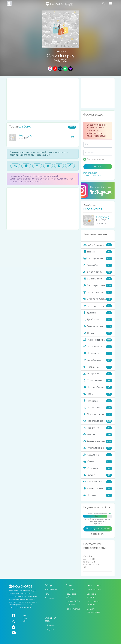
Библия (98, 252)
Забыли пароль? (92, 176)
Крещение (98, 367)
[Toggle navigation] (111, 3)
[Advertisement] (43, 99)
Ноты (47, 594)
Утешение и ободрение (98, 482)
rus (24, 615)
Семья (98, 462)
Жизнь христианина (98, 340)
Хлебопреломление (98, 489)
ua (24, 621)
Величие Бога (98, 279)
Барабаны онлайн (92, 596)
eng (25, 618)
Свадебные (98, 455)
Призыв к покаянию (98, 414)
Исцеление (98, 353)
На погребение (98, 387)
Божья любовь (98, 272)
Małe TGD (61, 61)
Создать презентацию (93, 611)
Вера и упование (98, 286)
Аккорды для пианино (93, 603)
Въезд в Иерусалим (98, 306)
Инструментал (98, 347)
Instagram (50, 625)
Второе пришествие (98, 299)
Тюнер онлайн (94, 590)
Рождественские (98, 441)
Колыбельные (98, 360)
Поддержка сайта (71, 596)
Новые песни (51, 590)
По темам (49, 598)
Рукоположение (98, 448)
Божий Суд (98, 265)
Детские (98, 313)
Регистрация (90, 173)
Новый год (98, 401)
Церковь (98, 495)
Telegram (49, 630)
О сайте (70, 590)
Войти (98, 167)
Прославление (98, 421)
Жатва (98, 333)
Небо (98, 394)
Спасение (98, 468)
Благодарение (98, 259)
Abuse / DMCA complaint (73, 603)
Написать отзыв (73, 609)
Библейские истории (98, 245)
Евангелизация (98, 326)
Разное (98, 435)
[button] (75, 43)
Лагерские (98, 374)
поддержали (98, 534)
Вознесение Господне (98, 292)
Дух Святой (98, 320)
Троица (98, 475)
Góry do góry (25, 136)
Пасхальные (98, 408)
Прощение (98, 428)
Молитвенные (98, 381)
